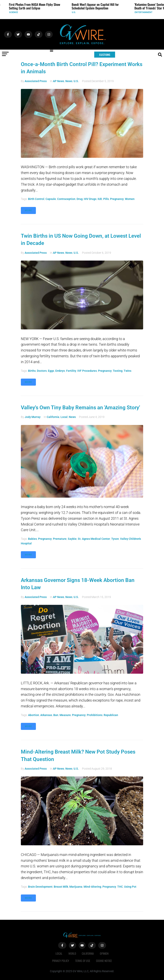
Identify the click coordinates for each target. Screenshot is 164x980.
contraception (66, 199)
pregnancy (117, 199)
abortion (34, 715)
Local (64, 417)
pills (106, 199)
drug (80, 199)
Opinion (104, 953)
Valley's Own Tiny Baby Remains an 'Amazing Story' (80, 407)
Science (15, 12)
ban (56, 715)
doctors (42, 371)
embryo (60, 371)
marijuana (76, 887)
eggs (51, 371)
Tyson (115, 539)
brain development (40, 887)
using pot (130, 887)
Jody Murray (33, 417)
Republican (111, 715)
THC (120, 887)
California (53, 417)
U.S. (76, 12)
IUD (100, 199)
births (32, 371)
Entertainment (145, 12)
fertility (71, 371)
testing (118, 371)
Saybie (72, 539)
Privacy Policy (61, 961)
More (28, 210)
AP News (59, 81)
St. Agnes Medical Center (94, 539)
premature (60, 539)
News (69, 81)
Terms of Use (83, 961)
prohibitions (95, 715)
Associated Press (36, 81)
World (72, 953)
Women (130, 199)
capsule (51, 199)
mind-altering (92, 887)
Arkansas (46, 715)
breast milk (61, 887)
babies (32, 539)
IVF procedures (87, 371)
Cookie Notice (104, 961)
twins (128, 371)
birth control (36, 199)
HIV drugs (90, 199)
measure (65, 715)
